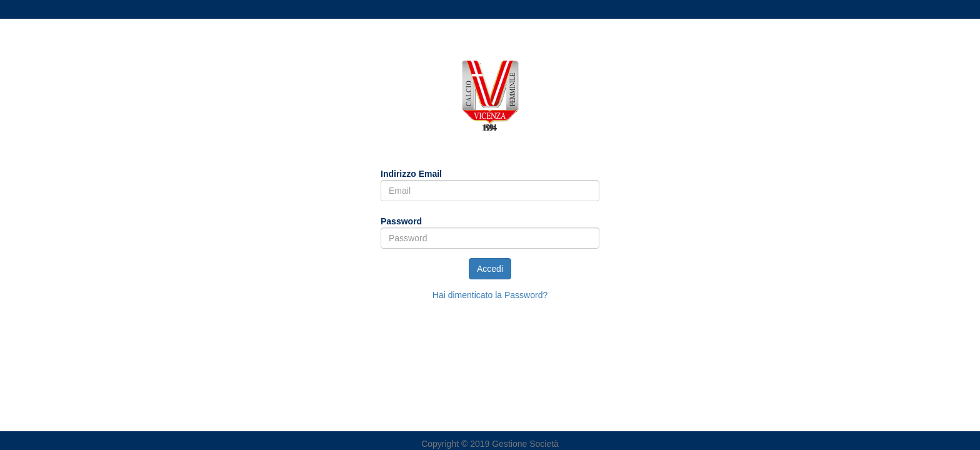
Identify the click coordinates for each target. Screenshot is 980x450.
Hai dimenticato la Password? (490, 295)
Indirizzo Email (411, 174)
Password (401, 221)
